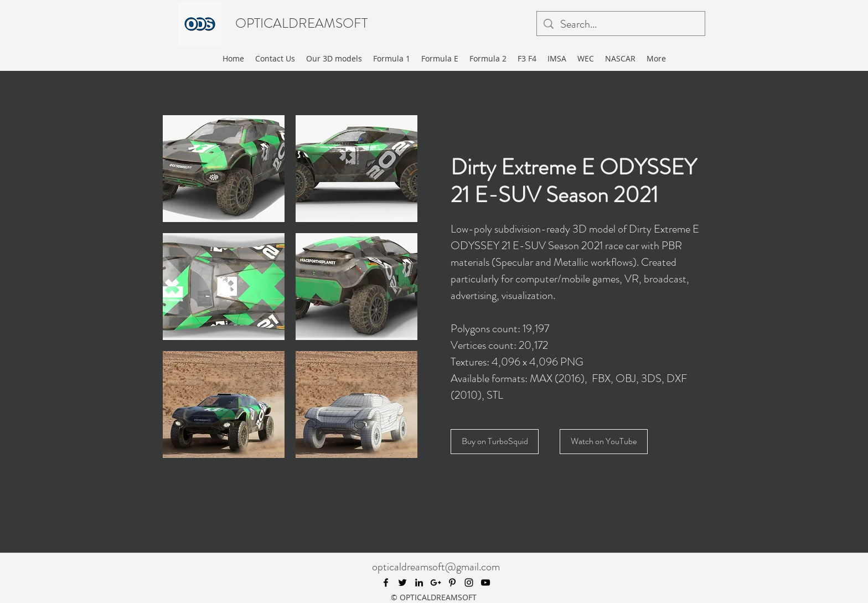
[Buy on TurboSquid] (495, 442)
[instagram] (469, 583)
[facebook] (386, 583)
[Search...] (621, 24)
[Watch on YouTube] (604, 442)
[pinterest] (452, 583)
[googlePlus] (436, 583)
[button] (224, 169)
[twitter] (402, 583)
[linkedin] (419, 583)
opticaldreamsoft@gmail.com (436, 567)
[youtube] (485, 583)
